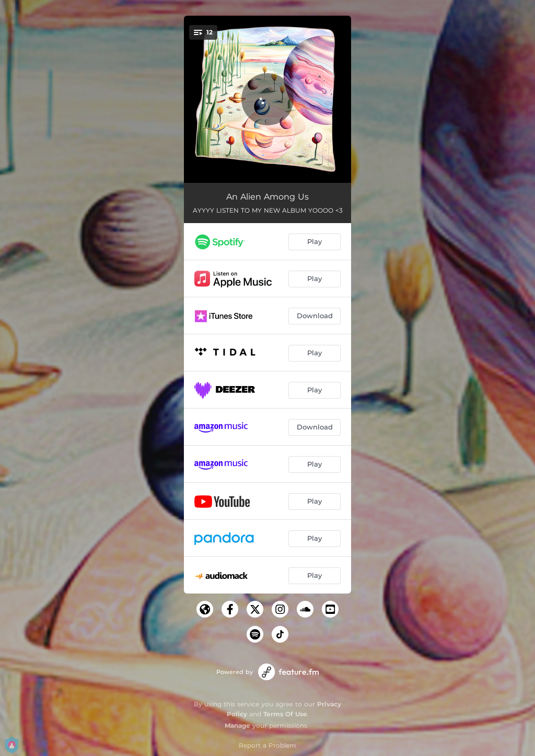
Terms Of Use (285, 714)
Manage (237, 725)
